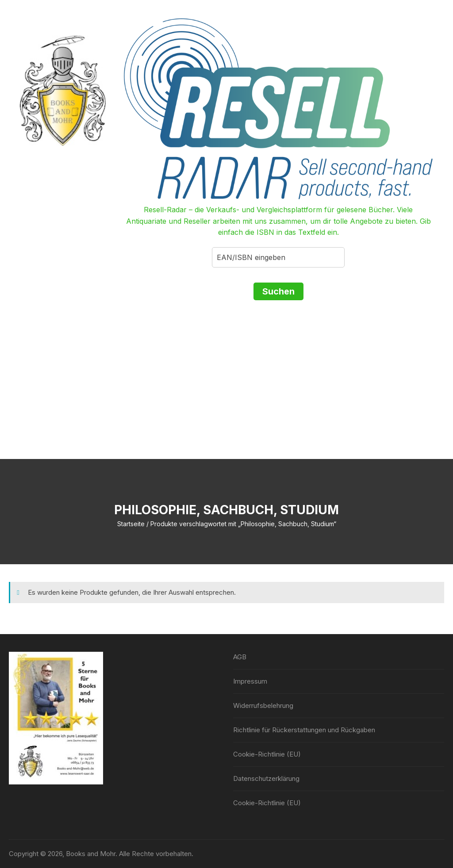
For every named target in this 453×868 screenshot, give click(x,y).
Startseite (131, 524)
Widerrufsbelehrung (263, 705)
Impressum (250, 681)
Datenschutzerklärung (266, 778)
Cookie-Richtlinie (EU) (267, 754)
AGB (240, 657)
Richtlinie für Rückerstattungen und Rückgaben (304, 730)
